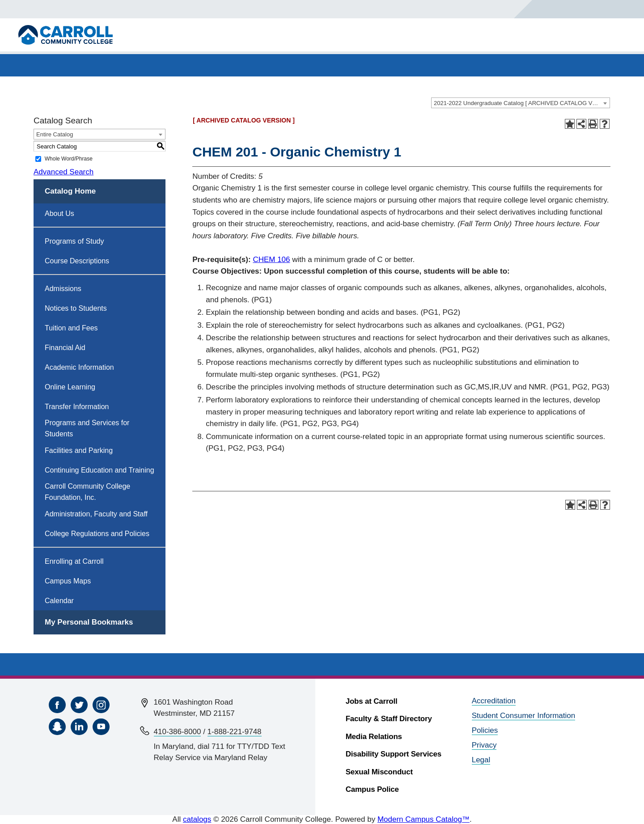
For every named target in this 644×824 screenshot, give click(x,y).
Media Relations (374, 737)
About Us (59, 213)
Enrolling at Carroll (74, 561)
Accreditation (494, 701)
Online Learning (70, 387)
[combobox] (521, 103)
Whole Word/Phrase (69, 159)
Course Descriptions (77, 261)
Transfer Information (77, 407)
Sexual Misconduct (379, 772)
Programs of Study (74, 241)
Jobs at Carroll (372, 701)
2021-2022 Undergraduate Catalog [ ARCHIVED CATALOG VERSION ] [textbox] (522, 103)
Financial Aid (65, 348)
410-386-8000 (178, 732)
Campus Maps (68, 581)
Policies (485, 730)
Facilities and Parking (79, 450)
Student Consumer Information (524, 716)
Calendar (59, 601)
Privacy (484, 745)
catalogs (197, 819)
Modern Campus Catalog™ (424, 819)
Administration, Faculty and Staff (96, 514)
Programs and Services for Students (87, 428)
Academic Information (79, 367)
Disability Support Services (394, 754)
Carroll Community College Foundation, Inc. (87, 492)
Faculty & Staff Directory (389, 719)
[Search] (552, 9)
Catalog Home (70, 191)
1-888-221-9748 (235, 732)
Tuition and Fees (71, 328)
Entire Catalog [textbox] (55, 134)
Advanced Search (64, 172)
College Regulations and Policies (97, 534)
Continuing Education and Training (100, 470)
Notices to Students (76, 308)
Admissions (63, 289)
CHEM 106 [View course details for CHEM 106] (271, 260)
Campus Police (372, 789)
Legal (481, 760)
